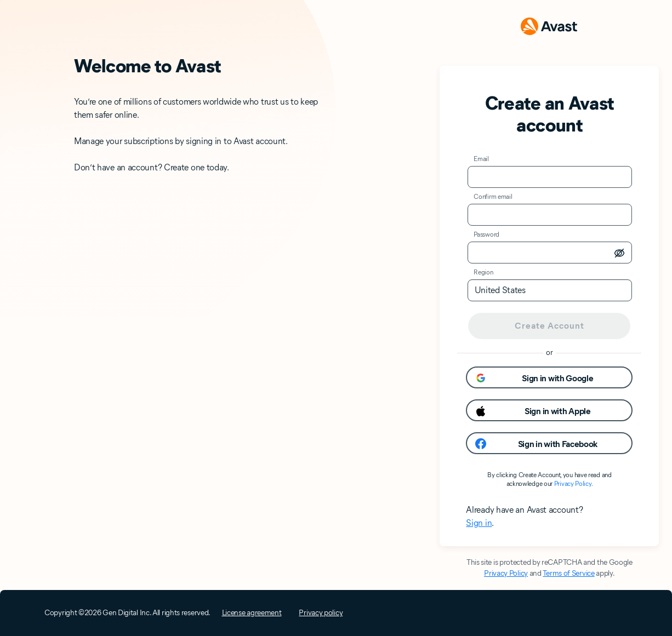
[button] (549, 377)
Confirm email (493, 196)
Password (486, 234)
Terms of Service (568, 573)
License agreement (252, 613)
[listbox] (550, 290)
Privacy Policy (573, 483)
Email (481, 159)
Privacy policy (321, 613)
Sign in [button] (479, 523)
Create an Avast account (550, 114)
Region (483, 272)
